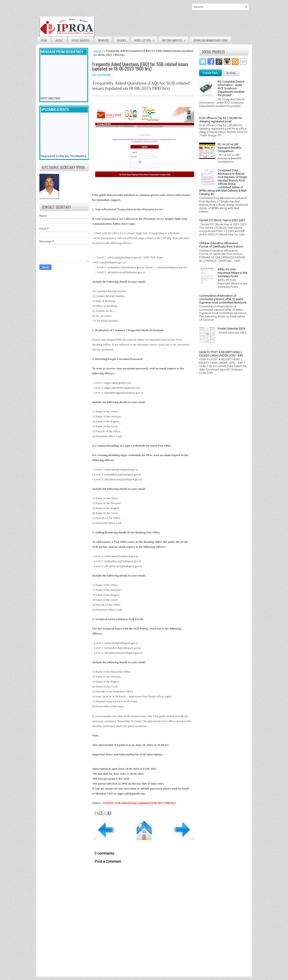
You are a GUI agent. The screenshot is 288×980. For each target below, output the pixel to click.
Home (44, 40)
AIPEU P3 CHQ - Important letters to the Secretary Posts (232, 273)
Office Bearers (81, 40)
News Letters (146, 39)
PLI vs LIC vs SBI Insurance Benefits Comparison (229, 148)
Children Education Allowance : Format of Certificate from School (221, 245)
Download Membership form (210, 40)
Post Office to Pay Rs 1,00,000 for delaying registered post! (221, 120)
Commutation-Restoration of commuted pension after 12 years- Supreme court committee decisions (223, 299)
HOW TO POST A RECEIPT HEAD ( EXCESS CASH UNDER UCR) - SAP (221, 354)
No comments (101, 74)
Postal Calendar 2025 (231, 329)
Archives (231, 73)
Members (103, 40)
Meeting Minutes (175, 39)
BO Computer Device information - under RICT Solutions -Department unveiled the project (231, 88)
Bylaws (122, 40)
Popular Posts (210, 73)
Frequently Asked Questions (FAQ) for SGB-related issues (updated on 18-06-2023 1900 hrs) (140, 66)
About (59, 40)
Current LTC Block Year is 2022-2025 (222, 220)
